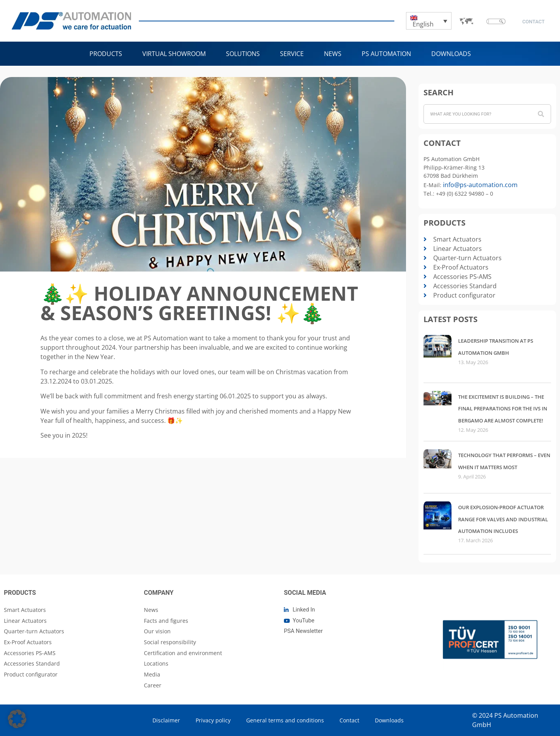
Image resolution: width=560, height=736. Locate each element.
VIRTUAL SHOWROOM (174, 54)
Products (106, 54)
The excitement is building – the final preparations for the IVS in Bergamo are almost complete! (503, 409)
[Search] (541, 114)
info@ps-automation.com (480, 185)
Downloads (451, 54)
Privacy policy (213, 720)
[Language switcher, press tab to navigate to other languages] (429, 21)
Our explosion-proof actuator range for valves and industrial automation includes (503, 519)
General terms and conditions (285, 720)
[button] (17, 719)
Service (292, 54)
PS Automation (386, 54)
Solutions (243, 54)
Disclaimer (166, 720)
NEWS (333, 54)
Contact (349, 720)
